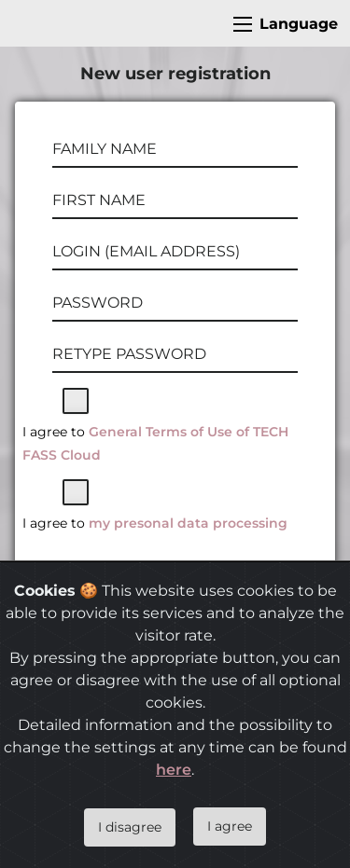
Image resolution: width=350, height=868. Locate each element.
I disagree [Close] (130, 827)
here (174, 770)
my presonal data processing (188, 523)
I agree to (155, 443)
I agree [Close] (230, 826)
